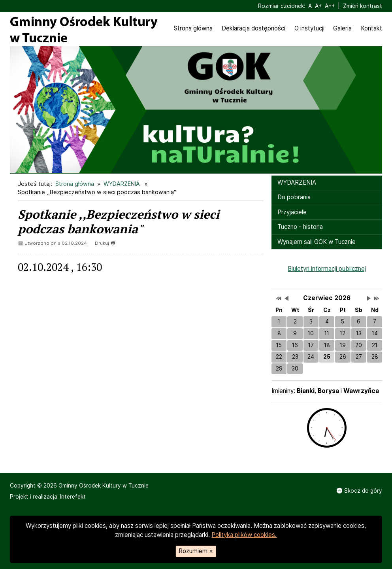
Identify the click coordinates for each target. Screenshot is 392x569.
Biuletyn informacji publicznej (327, 269)
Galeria (342, 28)
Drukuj (105, 243)
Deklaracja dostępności (253, 28)
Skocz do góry (359, 491)
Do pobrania (294, 197)
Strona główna (193, 28)
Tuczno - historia (300, 227)
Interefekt (73, 497)
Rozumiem (196, 551)
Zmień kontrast (363, 6)
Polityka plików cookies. (244, 535)
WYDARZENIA (122, 184)
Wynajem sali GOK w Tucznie (317, 242)
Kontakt (371, 28)
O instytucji (309, 28)
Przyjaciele (292, 212)
